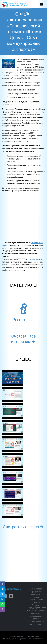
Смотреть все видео (24, 526)
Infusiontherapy (33, 259)
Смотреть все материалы (23, 338)
